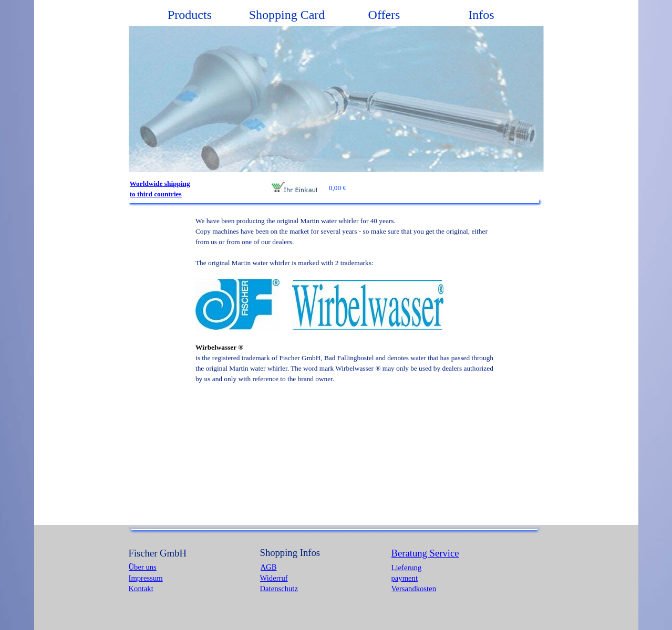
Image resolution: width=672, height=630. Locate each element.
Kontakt (141, 589)
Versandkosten (414, 589)
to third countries (156, 194)
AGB (269, 567)
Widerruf (274, 578)
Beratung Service (425, 553)
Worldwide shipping (160, 183)
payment (405, 578)
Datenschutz (279, 589)
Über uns (143, 567)
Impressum (146, 578)
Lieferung (407, 568)
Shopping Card (287, 15)
